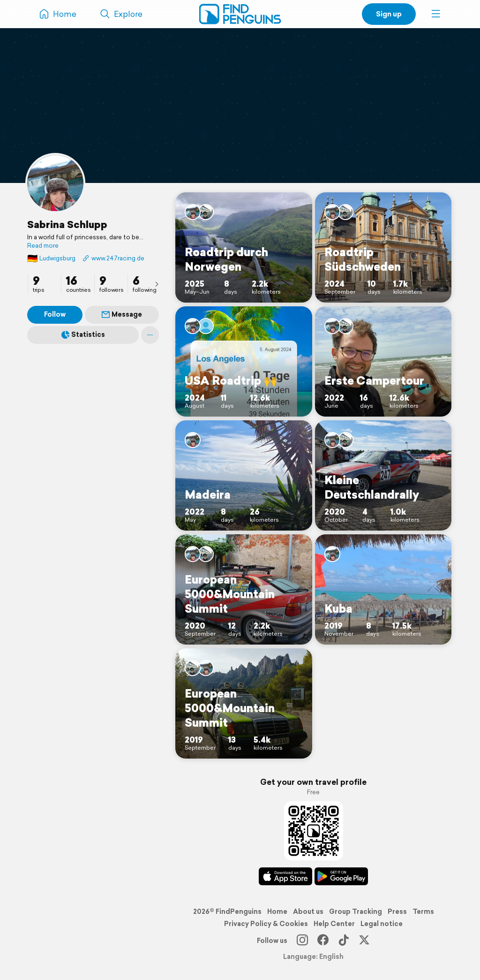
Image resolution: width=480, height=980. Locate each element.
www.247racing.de (113, 258)
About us (308, 912)
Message (122, 314)
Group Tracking (356, 912)
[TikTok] (344, 941)
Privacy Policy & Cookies (266, 924)
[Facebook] (323, 941)
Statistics (83, 334)
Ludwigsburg (51, 258)
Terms (423, 912)
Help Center (334, 924)
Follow (55, 314)
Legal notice (382, 924)
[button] (436, 14)
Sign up (389, 14)
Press (397, 912)
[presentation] (157, 284)
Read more (43, 246)
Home (277, 912)
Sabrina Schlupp (67, 224)
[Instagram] (302, 941)
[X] (364, 941)
